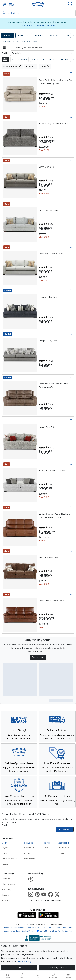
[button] (5, 59)
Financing (6, 890)
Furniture (8, 35)
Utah (5, 843)
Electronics (39, 35)
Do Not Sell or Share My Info (50, 931)
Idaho (46, 843)
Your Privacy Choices (57, 967)
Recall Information (18, 927)
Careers (6, 895)
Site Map (69, 931)
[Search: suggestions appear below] (38, 13)
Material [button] (64, 59)
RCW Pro (6, 901)
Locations (8, 839)
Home (7, 927)
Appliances (23, 35)
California (63, 843)
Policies (51, 927)
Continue (65, 829)
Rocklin (61, 853)
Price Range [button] (49, 59)
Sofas (34, 42)
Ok (19, 967)
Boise (46, 848)
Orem (5, 853)
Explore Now (38, 657)
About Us (6, 878)
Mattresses (55, 35)
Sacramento (63, 848)
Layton (5, 848)
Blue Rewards (9, 884)
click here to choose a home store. (38, 25)
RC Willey (6, 42)
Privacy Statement (63, 927)
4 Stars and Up (12, 66)
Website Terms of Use (37, 927)
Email (4, 825)
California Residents (12, 931)
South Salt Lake (9, 859)
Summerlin (29, 848)
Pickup (16, 42)
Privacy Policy (25, 961)
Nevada (29, 843)
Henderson (30, 859)
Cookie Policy (28, 931)
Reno (27, 853)
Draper (5, 864)
